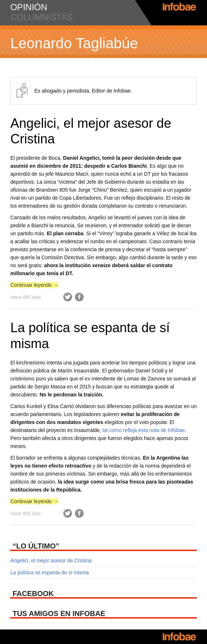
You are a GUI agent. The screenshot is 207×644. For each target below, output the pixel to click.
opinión (29, 7)
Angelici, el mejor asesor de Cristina (51, 561)
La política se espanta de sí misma (49, 572)
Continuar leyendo (34, 285)
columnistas (41, 17)
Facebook (79, 297)
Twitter (68, 297)
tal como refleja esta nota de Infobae (143, 430)
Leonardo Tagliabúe (74, 43)
